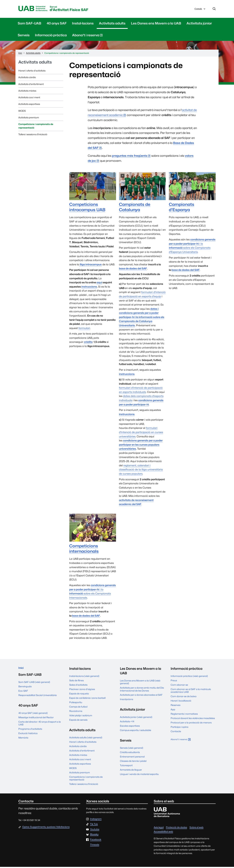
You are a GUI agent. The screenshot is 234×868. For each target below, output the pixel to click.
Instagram (96, 820)
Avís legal (159, 828)
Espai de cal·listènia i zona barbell (87, 699)
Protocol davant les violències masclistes (193, 719)
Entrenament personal (132, 758)
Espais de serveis (78, 721)
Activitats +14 (127, 723)
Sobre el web (196, 828)
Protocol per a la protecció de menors (191, 724)
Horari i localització (181, 702)
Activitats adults (112, 24)
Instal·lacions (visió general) (84, 677)
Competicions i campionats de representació (36, 127)
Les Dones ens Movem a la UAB (156, 24)
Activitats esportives (29, 105)
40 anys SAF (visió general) (33, 716)
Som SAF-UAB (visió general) (34, 685)
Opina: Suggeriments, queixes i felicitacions (46, 828)
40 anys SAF (57, 24)
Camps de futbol (78, 708)
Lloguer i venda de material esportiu (139, 775)
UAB (36, 9)
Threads (95, 846)
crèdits (88, 343)
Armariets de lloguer (131, 771)
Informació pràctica (51, 36)
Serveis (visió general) (132, 749)
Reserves (175, 706)
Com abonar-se (179, 686)
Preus (174, 682)
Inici (22, 670)
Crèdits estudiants (130, 753)
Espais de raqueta (79, 695)
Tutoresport (126, 766)
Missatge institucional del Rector (36, 720)
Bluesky (94, 836)
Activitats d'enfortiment (31, 85)
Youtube (95, 830)
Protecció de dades (176, 828)
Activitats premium (29, 119)
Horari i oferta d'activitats (32, 72)
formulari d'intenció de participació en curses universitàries (141, 433)
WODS (22, 112)
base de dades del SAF (133, 270)
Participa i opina (179, 728)
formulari (84, 329)
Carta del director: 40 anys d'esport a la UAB (40, 726)
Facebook (96, 841)
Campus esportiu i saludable (136, 731)
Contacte (176, 732)
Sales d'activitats (78, 686)
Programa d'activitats (30, 731)
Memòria (23, 740)
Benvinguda (25, 689)
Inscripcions (127, 700)
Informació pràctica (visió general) (189, 677)
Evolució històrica (28, 736)
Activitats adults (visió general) (86, 739)
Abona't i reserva (87, 37)
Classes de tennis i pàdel (133, 762)
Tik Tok (94, 825)
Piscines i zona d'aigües (82, 690)
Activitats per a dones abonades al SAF (141, 696)
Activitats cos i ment (29, 98)
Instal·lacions (83, 24)
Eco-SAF (23, 693)
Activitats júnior (199, 24)
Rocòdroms (76, 712)
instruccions (89, 288)
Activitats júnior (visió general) (136, 718)
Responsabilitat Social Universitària (38, 698)
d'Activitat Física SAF (82, 9)
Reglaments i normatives (184, 715)
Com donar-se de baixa (184, 697)
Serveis (24, 36)
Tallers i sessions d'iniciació (33, 135)
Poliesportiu (76, 703)
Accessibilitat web (163, 833)
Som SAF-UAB (29, 24)
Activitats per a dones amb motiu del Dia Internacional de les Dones (142, 690)
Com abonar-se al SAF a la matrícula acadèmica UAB (191, 692)
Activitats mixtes (27, 92)
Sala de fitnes (76, 682)
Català (200, 10)
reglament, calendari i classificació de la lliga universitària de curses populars (141, 471)
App (173, 711)
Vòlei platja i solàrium (81, 717)
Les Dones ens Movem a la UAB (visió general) (140, 683)
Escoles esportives (130, 727)
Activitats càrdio (27, 78)
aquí (99, 284)
